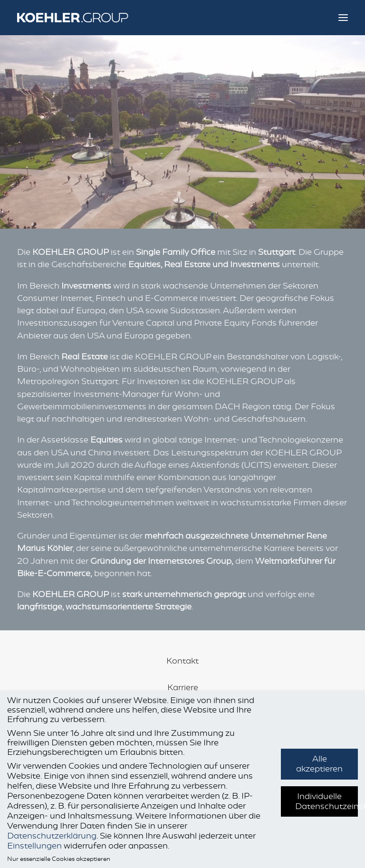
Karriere (183, 687)
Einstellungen (34, 846)
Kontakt (182, 661)
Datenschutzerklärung (52, 836)
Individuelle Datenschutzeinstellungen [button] (327, 801)
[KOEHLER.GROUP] (81, 18)
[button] (343, 18)
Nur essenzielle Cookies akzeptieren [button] (59, 859)
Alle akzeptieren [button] (319, 764)
